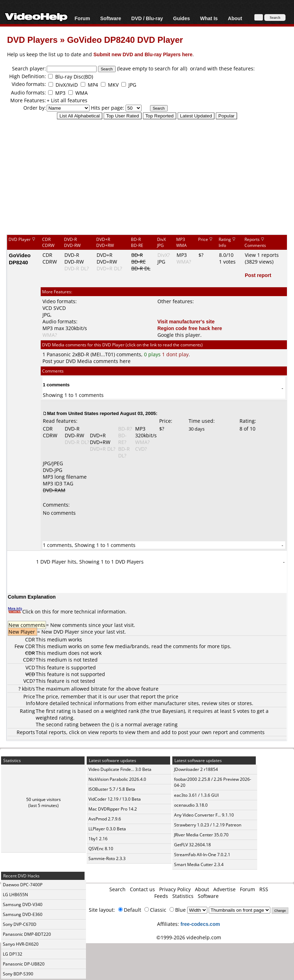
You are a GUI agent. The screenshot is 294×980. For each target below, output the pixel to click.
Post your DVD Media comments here (87, 361)
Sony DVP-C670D (20, 924)
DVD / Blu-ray (147, 18)
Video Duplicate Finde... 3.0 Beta (120, 769)
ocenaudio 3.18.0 (191, 805)
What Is (209, 18)
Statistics (183, 896)
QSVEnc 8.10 (101, 849)
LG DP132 (13, 954)
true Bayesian (167, 711)
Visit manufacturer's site (186, 321)
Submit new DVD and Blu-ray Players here (143, 54)
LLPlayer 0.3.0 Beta (107, 829)
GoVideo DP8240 (20, 259)
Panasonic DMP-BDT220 (27, 934)
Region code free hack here (190, 328)
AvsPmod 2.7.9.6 (105, 819)
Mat (51, 413)
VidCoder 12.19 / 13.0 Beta (115, 799)
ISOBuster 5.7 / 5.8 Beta (112, 789)
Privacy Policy (175, 889)
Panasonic (59, 354)
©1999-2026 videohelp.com (189, 937)
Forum (82, 18)
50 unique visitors (44, 799)
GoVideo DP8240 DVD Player (125, 39)
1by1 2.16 (98, 839)
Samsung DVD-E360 (23, 914)
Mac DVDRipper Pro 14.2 (113, 809)
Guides (181, 18)
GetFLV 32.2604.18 (192, 845)
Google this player (179, 335)
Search (117, 889)
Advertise (224, 889)
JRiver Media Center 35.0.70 (201, 835)
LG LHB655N (15, 895)
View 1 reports (262, 255)
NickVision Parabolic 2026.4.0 (117, 779)
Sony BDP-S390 (18, 974)
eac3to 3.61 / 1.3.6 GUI (196, 795)
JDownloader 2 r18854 (196, 769)
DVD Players (32, 39)
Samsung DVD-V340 (23, 904)
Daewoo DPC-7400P (23, 885)
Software (111, 18)
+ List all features (67, 100)
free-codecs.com (200, 924)
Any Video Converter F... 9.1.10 (204, 815)
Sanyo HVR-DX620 (21, 944)
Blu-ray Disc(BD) (74, 77)
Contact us (142, 889)
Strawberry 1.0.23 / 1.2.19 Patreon (208, 825)
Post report (258, 275)
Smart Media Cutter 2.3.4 (199, 864)
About (235, 18)
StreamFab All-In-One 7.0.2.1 (202, 855)
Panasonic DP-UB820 (24, 964)
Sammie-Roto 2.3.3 (107, 858)
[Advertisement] (151, 177)
